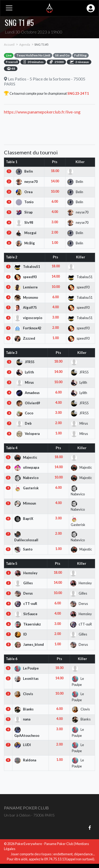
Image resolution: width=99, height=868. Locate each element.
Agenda (25, 44)
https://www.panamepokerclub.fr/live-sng (42, 112)
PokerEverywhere (29, 844)
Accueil (9, 44)
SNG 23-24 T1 (78, 93)
